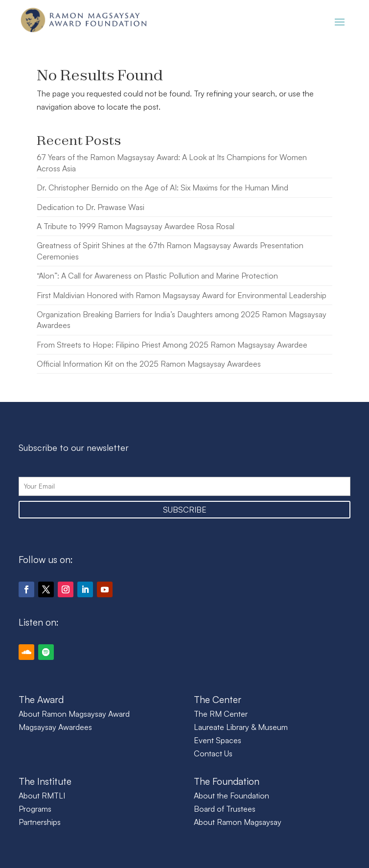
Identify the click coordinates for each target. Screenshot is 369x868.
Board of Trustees (225, 809)
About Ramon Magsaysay (238, 822)
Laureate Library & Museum (241, 727)
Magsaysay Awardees (55, 727)
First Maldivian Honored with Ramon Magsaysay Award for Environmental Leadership (182, 295)
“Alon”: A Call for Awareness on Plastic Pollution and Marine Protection (157, 276)
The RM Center (221, 714)
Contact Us (213, 753)
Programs (35, 809)
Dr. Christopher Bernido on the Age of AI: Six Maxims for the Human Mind (162, 188)
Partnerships (40, 822)
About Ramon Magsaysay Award (74, 714)
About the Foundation (231, 796)
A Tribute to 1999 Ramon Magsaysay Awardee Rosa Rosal (136, 226)
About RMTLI (42, 796)
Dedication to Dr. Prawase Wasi (91, 207)
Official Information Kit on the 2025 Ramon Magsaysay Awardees (149, 364)
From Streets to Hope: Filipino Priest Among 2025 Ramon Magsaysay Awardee (172, 345)
